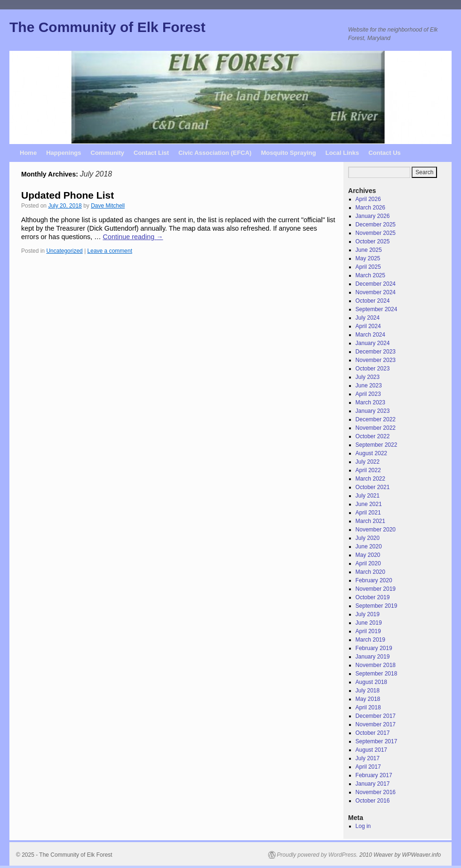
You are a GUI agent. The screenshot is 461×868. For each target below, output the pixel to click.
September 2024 (377, 309)
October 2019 (373, 597)
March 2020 (370, 572)
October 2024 (373, 301)
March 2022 (370, 479)
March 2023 (370, 402)
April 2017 (368, 767)
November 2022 (376, 428)
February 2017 (374, 775)
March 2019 (370, 640)
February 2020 (374, 580)
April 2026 (368, 199)
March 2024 (370, 335)
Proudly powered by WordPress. (318, 855)
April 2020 (368, 563)
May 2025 (368, 258)
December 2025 (376, 225)
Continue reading (133, 237)
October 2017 (373, 733)
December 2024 (376, 284)
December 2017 (376, 716)
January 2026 (373, 216)
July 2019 (368, 614)
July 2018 (368, 691)
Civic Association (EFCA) (215, 153)
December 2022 (376, 419)
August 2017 (371, 750)
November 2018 (376, 665)
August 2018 (371, 682)
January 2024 (373, 343)
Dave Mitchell (108, 206)
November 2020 (376, 530)
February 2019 (374, 648)
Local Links (342, 153)
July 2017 (368, 758)
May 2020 (368, 555)
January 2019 (373, 657)
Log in (363, 826)
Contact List (151, 153)
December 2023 (376, 352)
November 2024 (376, 292)
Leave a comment (110, 251)
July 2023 (368, 377)
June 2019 (369, 623)
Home (28, 153)
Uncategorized (64, 251)
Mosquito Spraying (289, 153)
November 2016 (376, 792)
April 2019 (368, 631)
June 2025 (369, 250)
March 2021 (370, 521)
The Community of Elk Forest (107, 27)
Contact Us (385, 153)
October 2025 (373, 241)
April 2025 (368, 267)
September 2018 (377, 674)
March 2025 (370, 275)
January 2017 (373, 784)
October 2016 (373, 801)
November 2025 (376, 233)
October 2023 (373, 369)
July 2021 (368, 496)
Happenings (64, 153)
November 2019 (376, 589)
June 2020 (369, 547)
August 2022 (371, 453)
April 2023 (368, 394)
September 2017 (377, 741)
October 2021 (373, 487)
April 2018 (368, 707)
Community (108, 153)
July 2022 (368, 462)
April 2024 (368, 326)
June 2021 (369, 504)
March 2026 (370, 208)
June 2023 (369, 386)
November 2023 (376, 360)
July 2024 (368, 318)
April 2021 (368, 513)
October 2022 (373, 436)
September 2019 (377, 606)
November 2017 (376, 724)
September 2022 (377, 445)
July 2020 (368, 538)
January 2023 (373, 411)
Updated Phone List (68, 195)
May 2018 (368, 699)
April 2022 (368, 470)
